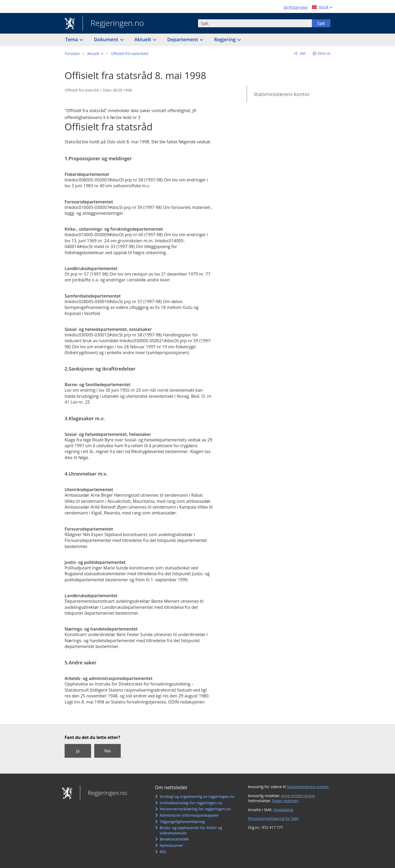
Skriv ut (324, 53)
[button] (95, 54)
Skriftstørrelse (295, 7)
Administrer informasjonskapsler (189, 815)
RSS (163, 852)
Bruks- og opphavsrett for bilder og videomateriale (191, 830)
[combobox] (255, 23)
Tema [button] (72, 39)
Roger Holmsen (285, 801)
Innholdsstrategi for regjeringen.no (191, 803)
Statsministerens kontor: (308, 787)
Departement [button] (183, 39)
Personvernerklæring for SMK (273, 818)
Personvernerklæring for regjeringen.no (195, 809)
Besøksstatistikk (174, 839)
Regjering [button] (226, 39)
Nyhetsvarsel (171, 845)
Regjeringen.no (113, 24)
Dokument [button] (107, 39)
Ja (78, 751)
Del (302, 53)
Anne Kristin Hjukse (298, 796)
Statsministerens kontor (281, 94)
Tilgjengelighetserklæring (182, 822)
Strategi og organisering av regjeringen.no (197, 796)
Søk (321, 23)
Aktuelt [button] (143, 39)
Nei (107, 751)
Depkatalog (283, 810)
